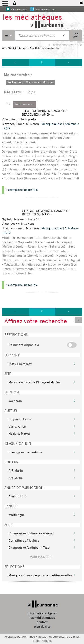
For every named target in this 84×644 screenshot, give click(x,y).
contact (42, 622)
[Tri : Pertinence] (24, 104)
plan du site (42, 627)
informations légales (42, 613)
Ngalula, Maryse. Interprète (21, 219)
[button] (82, 3)
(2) (42, 557)
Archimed (29, 637)
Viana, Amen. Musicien (18, 224)
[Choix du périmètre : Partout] (9, 36)
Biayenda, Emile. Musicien (20, 124)
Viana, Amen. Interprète (19, 119)
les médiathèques (42, 618)
